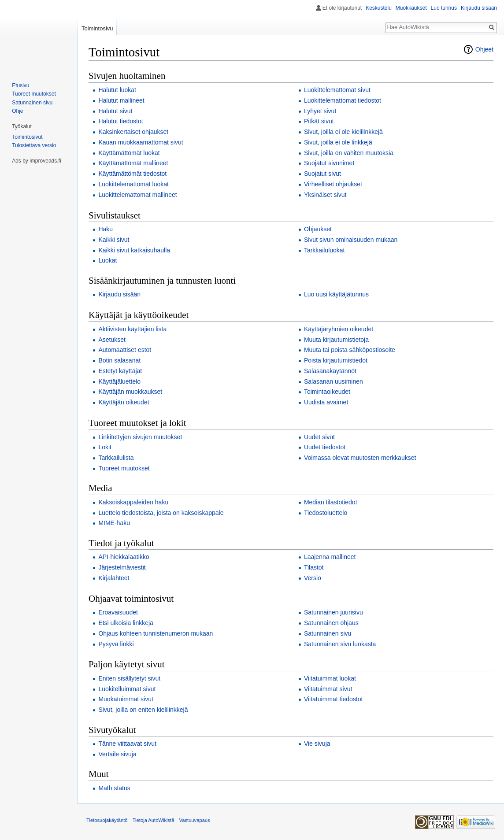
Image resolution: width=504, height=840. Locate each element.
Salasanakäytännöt (330, 371)
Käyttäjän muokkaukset (130, 392)
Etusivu (20, 85)
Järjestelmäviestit (122, 567)
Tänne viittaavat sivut (127, 744)
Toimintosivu (97, 28)
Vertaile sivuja (117, 754)
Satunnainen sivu (328, 633)
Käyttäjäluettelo (119, 381)
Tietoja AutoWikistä (154, 820)
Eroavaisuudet (118, 612)
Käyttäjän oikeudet (124, 402)
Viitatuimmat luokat (330, 678)
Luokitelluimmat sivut (127, 689)
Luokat (107, 260)
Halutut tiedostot (120, 121)
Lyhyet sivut (320, 111)
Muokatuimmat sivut (126, 699)
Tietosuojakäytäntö (107, 820)
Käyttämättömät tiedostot (132, 174)
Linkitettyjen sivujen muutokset (140, 437)
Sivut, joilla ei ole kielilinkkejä (343, 132)
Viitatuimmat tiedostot (334, 699)
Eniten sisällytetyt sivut (129, 678)
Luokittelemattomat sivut (337, 90)
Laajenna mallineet (330, 557)
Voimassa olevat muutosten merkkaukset (360, 458)
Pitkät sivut (319, 121)
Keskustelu (379, 8)
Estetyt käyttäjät (120, 371)
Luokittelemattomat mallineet (137, 195)
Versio (313, 578)
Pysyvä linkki (116, 644)
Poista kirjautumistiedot (336, 360)
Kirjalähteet (114, 578)
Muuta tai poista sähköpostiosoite (350, 350)
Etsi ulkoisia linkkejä (126, 623)
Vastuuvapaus (195, 820)
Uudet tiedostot (325, 447)
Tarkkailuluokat (324, 250)
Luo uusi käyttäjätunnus (336, 294)
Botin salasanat (119, 360)
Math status (114, 788)
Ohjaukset (318, 229)
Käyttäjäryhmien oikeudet (339, 329)
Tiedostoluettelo (326, 513)
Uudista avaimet (326, 402)
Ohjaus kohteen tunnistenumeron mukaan (156, 633)
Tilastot (314, 567)
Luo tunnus (444, 8)
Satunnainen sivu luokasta (340, 644)
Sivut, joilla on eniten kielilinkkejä (143, 710)
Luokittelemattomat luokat (133, 184)
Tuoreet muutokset (124, 468)
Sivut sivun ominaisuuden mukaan (351, 240)
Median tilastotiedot (331, 502)
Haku (106, 229)
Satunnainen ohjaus (331, 623)
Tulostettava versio (34, 145)
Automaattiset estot (125, 350)
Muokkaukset (411, 8)
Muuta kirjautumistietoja (336, 340)
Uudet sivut (319, 437)
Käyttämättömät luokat (129, 153)
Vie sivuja (317, 744)
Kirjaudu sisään (119, 294)
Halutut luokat (117, 90)
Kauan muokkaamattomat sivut (141, 142)
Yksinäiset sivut (325, 195)
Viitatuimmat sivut (328, 689)
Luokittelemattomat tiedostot (343, 100)
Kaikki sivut (114, 240)
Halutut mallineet (121, 100)
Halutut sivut (115, 111)
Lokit (105, 447)
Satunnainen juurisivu (334, 612)
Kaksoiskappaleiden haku (133, 502)
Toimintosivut (27, 137)
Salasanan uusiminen (334, 381)
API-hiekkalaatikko (124, 557)
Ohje (17, 111)
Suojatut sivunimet (329, 163)
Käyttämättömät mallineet (133, 163)
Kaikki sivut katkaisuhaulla (134, 250)
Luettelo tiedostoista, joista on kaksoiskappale (161, 513)
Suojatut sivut (322, 174)
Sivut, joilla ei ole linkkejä (338, 142)
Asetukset (112, 340)
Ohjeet (484, 49)
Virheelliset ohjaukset (333, 184)
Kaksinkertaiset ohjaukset (133, 132)
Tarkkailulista (116, 458)
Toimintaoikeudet (327, 392)
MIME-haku (114, 523)
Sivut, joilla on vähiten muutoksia (349, 153)
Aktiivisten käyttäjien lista (132, 329)
